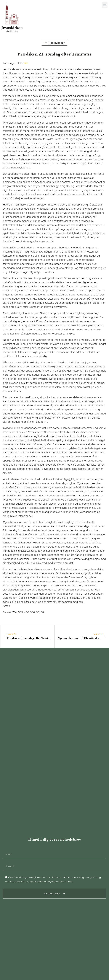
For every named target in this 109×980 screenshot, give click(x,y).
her (26, 63)
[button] (105, 5)
